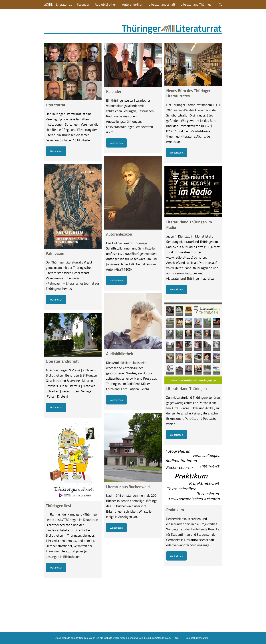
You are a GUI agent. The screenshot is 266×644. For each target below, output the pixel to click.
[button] (220, 4)
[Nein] (261, 638)
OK (177, 638)
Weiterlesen (56, 151)
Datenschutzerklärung (197, 638)
